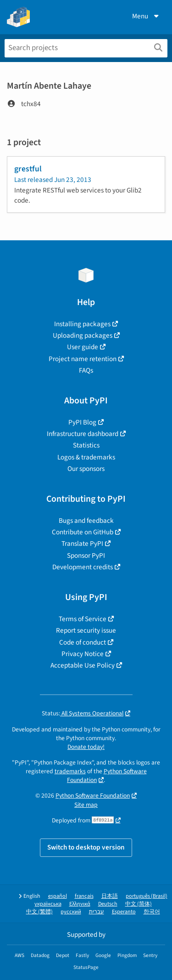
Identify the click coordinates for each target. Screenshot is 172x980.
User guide (83, 347)
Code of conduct (83, 642)
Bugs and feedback (86, 521)
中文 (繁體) (39, 912)
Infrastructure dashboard (83, 434)
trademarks (70, 771)
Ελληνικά (80, 904)
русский (71, 912)
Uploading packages (83, 335)
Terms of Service (83, 619)
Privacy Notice (83, 654)
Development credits (83, 567)
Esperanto (124, 912)
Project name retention (83, 359)
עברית (97, 912)
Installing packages (82, 324)
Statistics (86, 445)
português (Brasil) (147, 896)
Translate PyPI (82, 544)
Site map (86, 805)
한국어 (152, 912)
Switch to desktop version (86, 847)
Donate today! (86, 747)
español (58, 896)
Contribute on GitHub (83, 532)
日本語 (110, 896)
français (84, 896)
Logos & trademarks (86, 457)
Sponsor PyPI (86, 555)
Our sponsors (86, 469)
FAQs (86, 370)
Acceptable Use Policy (83, 665)
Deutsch (108, 904)
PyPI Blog (82, 422)
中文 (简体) (139, 904)
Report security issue (86, 630)
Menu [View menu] (146, 16)
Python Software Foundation (93, 796)
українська (48, 904)
